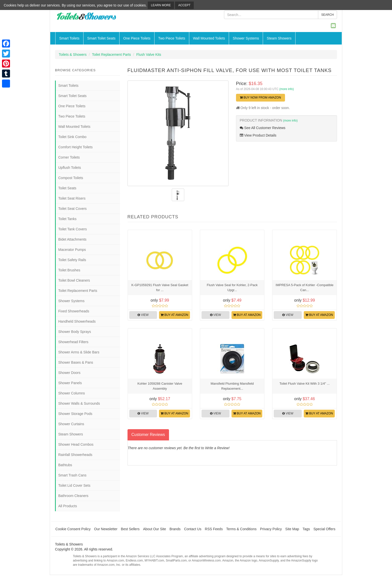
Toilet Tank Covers (72, 229)
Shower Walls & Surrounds (79, 403)
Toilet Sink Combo (72, 137)
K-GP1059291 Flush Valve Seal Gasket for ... (160, 287)
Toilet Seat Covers (72, 209)
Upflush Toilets (70, 168)
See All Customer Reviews (263, 128)
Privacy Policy (271, 529)
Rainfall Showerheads (75, 455)
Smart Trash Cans (72, 475)
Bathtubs (65, 465)
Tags (306, 529)
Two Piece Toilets (172, 38)
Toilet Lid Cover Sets (74, 485)
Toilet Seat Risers (72, 198)
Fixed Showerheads (74, 311)
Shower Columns (72, 393)
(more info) (286, 89)
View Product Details (258, 135)
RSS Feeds (214, 529)
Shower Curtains (71, 424)
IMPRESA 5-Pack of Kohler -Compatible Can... (305, 287)
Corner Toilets (69, 157)
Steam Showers (279, 38)
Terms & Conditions (241, 529)
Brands (175, 529)
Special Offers (324, 529)
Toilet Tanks (67, 219)
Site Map (292, 529)
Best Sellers (130, 529)
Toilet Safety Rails (72, 260)
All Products (68, 506)
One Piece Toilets (137, 38)
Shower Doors (69, 373)
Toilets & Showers (73, 55)
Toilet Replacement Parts (111, 55)
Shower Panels (70, 383)
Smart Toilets (69, 38)
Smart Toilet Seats (101, 38)
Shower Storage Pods (75, 414)
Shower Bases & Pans (76, 362)
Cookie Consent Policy (73, 529)
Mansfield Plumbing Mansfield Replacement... (232, 386)
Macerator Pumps (72, 250)
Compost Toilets (71, 178)
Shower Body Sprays (75, 332)
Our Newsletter (106, 529)
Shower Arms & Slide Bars (79, 352)
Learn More (161, 5)
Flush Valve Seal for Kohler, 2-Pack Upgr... (232, 287)
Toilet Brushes (69, 270)
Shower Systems (246, 38)
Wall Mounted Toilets (209, 38)
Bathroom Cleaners (73, 496)
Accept (184, 5)
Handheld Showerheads (77, 321)
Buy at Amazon (174, 315)
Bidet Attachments (72, 239)
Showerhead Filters (73, 342)
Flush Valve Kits (149, 55)
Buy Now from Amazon (260, 98)
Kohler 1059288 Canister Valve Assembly (160, 386)
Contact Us (193, 529)
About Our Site (154, 529)
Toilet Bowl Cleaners (74, 280)
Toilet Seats (67, 188)
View (143, 315)
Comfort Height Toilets (75, 147)
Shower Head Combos (76, 444)
